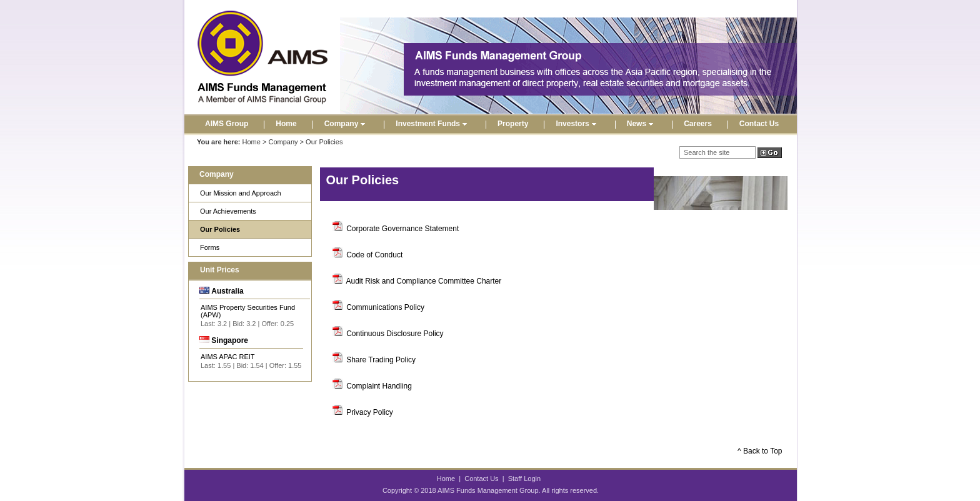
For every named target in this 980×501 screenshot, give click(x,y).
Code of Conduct (374, 255)
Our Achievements (228, 211)
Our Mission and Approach (241, 193)
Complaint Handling (379, 386)
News (642, 124)
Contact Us (759, 124)
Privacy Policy (370, 412)
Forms (210, 247)
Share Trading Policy (381, 360)
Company (347, 124)
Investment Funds (433, 124)
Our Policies (220, 229)
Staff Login (524, 479)
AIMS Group (227, 124)
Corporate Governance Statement (402, 229)
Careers (698, 124)
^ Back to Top (760, 451)
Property (513, 124)
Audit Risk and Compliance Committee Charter (424, 281)
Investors (577, 124)
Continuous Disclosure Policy (395, 334)
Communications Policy (385, 307)
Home (286, 124)
